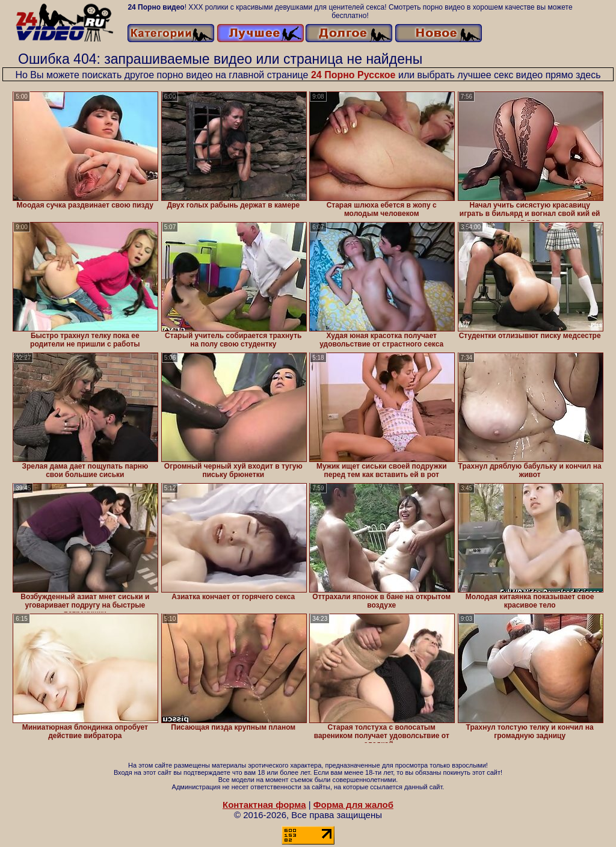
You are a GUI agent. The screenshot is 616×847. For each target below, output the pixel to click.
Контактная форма (264, 805)
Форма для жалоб (353, 805)
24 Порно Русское (353, 75)
